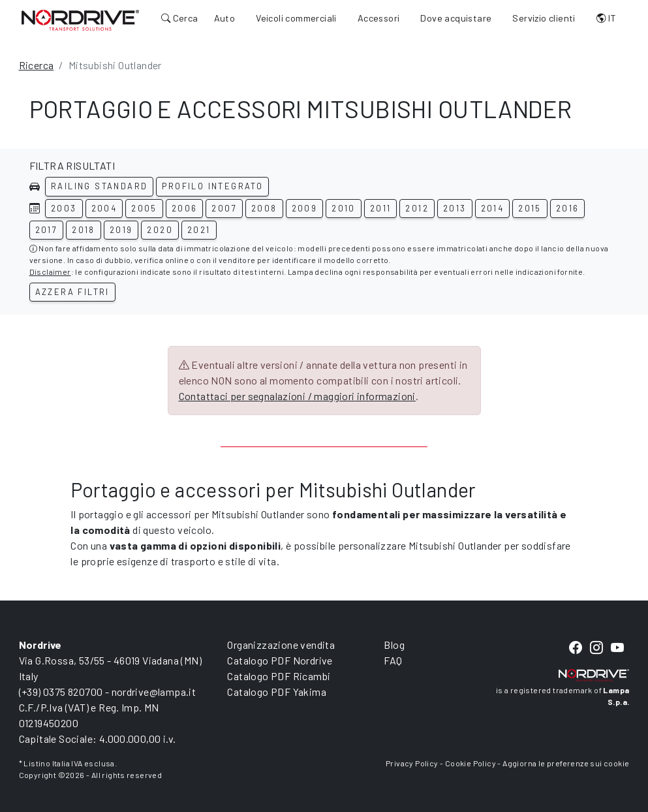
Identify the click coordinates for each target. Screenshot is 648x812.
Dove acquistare (456, 18)
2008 (264, 208)
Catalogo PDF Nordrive (280, 660)
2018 (84, 230)
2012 (417, 208)
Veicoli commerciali (296, 18)
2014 (493, 208)
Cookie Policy (471, 763)
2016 (568, 208)
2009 (305, 208)
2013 (455, 208)
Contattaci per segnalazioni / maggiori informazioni (297, 396)
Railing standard (99, 186)
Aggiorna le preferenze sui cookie (566, 763)
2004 (104, 208)
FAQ (393, 660)
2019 (121, 230)
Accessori (379, 18)
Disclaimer (50, 272)
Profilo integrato (212, 186)
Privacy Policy (412, 763)
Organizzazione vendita (281, 645)
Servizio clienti (544, 18)
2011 (381, 208)
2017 (47, 230)
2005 (144, 208)
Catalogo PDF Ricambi (279, 676)
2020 (160, 230)
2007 (224, 208)
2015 (530, 208)
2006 (185, 208)
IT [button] (607, 18)
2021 (199, 230)
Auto (225, 18)
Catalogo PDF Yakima (277, 692)
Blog (394, 645)
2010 (344, 208)
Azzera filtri (72, 292)
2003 (64, 208)
